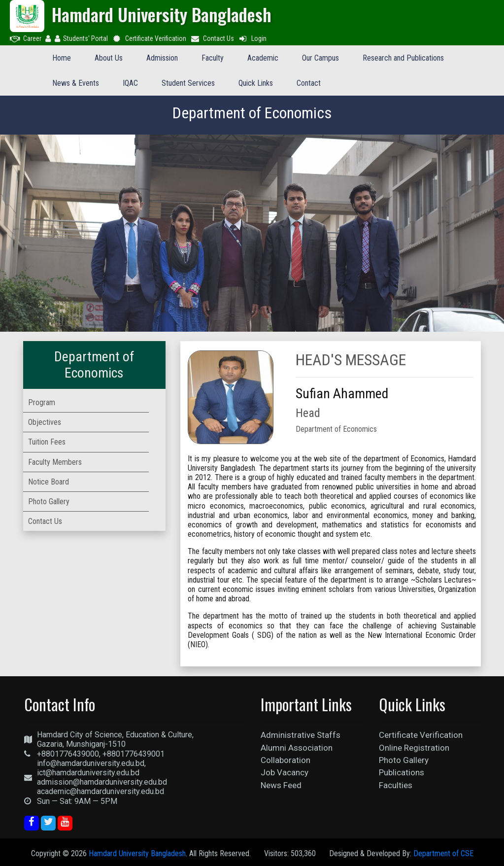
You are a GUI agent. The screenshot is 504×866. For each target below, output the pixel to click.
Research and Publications (403, 58)
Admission (162, 58)
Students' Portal (81, 38)
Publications (402, 772)
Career (26, 38)
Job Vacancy (285, 772)
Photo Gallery (404, 760)
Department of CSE (443, 853)
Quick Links (256, 83)
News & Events (76, 83)
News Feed (281, 785)
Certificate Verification (149, 38)
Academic (263, 58)
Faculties (396, 785)
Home (62, 58)
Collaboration (286, 760)
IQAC (130, 83)
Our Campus (320, 58)
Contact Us (212, 38)
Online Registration (414, 748)
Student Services (188, 83)
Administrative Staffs (301, 735)
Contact (309, 83)
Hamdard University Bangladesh (137, 853)
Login (252, 38)
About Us (109, 58)
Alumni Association (297, 748)
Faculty (213, 58)
